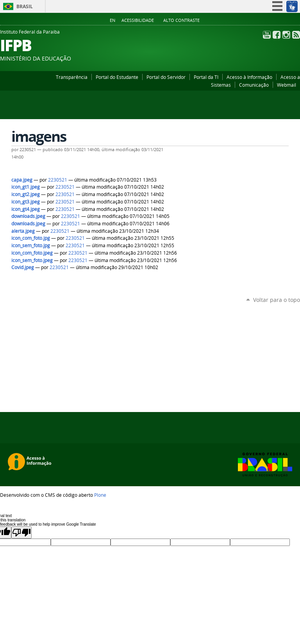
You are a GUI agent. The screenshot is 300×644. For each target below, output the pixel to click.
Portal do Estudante (117, 77)
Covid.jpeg (23, 267)
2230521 (58, 180)
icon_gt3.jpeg (26, 202)
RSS (296, 35)
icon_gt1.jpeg (26, 187)
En (112, 20)
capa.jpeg (22, 180)
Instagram (286, 35)
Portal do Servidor (166, 77)
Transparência (72, 77)
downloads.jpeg (28, 216)
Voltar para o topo (277, 300)
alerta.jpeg (23, 231)
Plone (100, 495)
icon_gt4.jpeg (26, 209)
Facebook (277, 35)
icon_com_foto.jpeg (32, 253)
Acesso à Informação (249, 77)
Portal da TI (206, 77)
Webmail (287, 85)
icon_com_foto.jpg (31, 238)
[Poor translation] (21, 533)
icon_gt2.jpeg (26, 194)
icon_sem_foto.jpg (31, 245)
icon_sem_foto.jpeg (32, 260)
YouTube (267, 35)
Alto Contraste (181, 20)
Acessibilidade (138, 20)
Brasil (25, 6)
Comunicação (254, 85)
